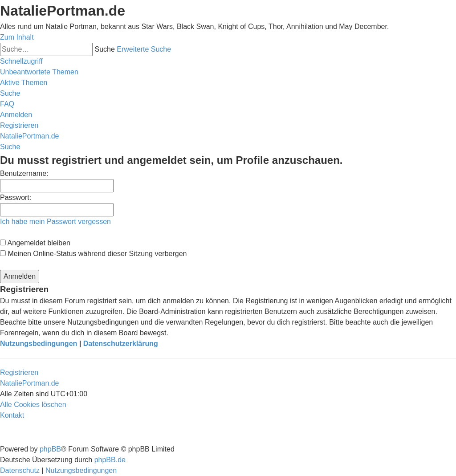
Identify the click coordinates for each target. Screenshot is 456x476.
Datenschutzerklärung (121, 344)
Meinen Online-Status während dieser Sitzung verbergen (93, 254)
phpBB (50, 449)
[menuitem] (39, 72)
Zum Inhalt (17, 37)
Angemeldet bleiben (35, 243)
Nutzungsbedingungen (39, 344)
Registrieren (19, 372)
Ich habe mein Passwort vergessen (55, 222)
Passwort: (16, 197)
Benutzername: (24, 173)
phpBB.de (110, 460)
